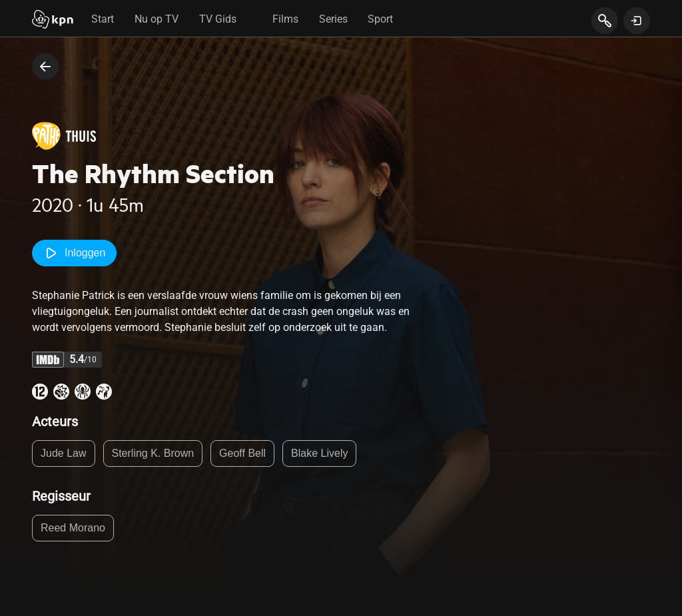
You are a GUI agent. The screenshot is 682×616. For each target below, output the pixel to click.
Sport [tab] (380, 19)
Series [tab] (333, 19)
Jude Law (64, 453)
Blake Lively (319, 453)
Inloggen (74, 253)
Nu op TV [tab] (157, 19)
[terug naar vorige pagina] (45, 67)
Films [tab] (285, 19)
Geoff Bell (242, 453)
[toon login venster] (637, 21)
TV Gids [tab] (218, 19)
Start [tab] (103, 19)
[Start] (53, 21)
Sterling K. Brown (153, 453)
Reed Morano (73, 528)
